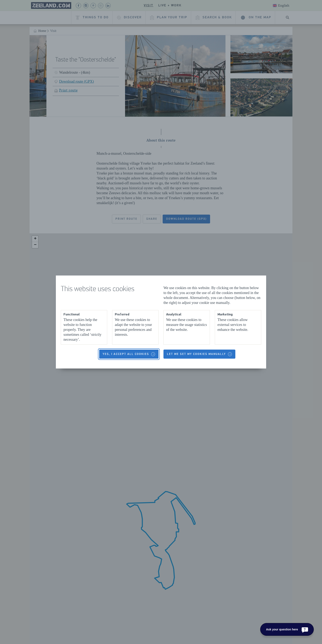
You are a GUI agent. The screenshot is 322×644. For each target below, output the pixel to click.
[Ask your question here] (287, 629)
